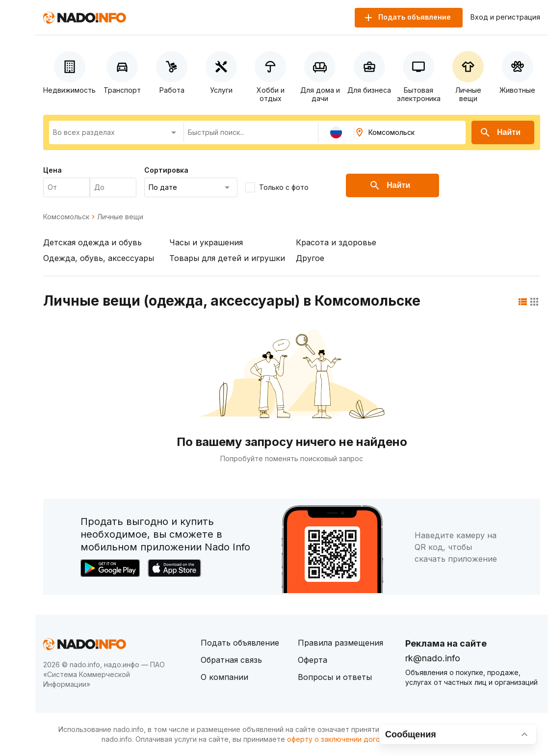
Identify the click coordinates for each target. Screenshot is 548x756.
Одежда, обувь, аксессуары (99, 258)
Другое (310, 258)
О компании (224, 677)
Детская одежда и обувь (92, 242)
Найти (500, 132)
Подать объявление (240, 643)
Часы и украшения (206, 242)
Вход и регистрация (505, 17)
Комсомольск (66, 217)
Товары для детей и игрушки (227, 258)
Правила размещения (340, 643)
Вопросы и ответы (335, 677)
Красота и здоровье (336, 242)
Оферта (313, 660)
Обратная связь (231, 660)
